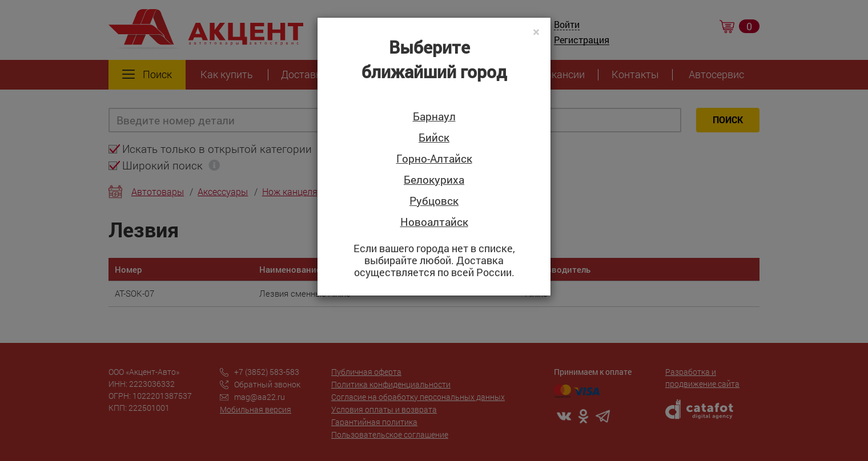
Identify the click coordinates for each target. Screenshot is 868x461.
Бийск (434, 138)
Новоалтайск (434, 222)
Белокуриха (434, 180)
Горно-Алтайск (434, 159)
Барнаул (434, 117)
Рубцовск (434, 201)
